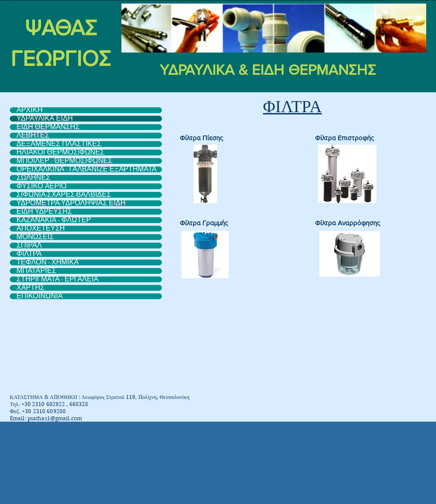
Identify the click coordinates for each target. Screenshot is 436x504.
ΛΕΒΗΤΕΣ (33, 136)
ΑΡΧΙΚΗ (30, 110)
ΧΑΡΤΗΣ (30, 288)
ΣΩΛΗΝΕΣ (33, 178)
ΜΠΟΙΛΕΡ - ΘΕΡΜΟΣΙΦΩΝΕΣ (65, 161)
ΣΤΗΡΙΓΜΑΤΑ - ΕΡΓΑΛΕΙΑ (57, 279)
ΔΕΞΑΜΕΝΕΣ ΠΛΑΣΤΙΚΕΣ (59, 144)
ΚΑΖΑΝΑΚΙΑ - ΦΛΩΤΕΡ (54, 220)
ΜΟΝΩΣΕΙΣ (35, 237)
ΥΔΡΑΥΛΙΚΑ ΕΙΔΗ (44, 119)
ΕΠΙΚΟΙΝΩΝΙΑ (40, 296)
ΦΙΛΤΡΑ (29, 254)
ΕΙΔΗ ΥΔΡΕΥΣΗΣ (44, 212)
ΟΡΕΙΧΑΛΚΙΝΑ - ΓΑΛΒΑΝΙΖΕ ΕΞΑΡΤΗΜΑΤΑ (87, 169)
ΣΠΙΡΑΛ (29, 246)
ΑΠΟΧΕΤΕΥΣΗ (41, 229)
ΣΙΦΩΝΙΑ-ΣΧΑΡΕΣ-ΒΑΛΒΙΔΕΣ (64, 195)
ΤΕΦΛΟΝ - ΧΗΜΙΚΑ (48, 262)
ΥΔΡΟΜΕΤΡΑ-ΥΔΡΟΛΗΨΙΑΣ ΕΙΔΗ (71, 203)
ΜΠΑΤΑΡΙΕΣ (36, 271)
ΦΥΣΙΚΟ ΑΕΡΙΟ (42, 186)
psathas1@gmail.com (55, 418)
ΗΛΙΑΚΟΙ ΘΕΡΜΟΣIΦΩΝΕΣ (61, 152)
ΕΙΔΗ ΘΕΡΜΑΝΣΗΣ (48, 127)
